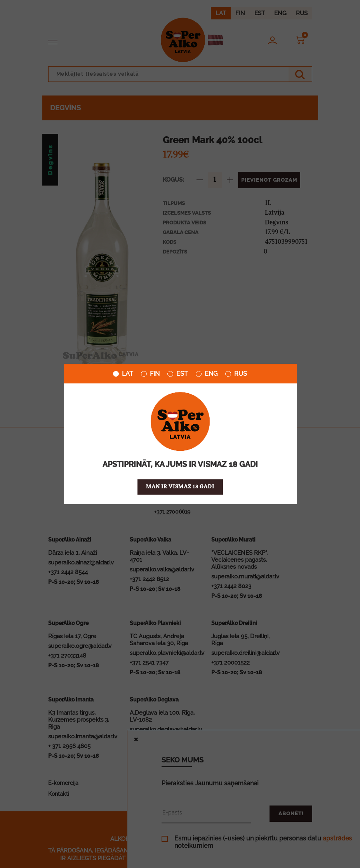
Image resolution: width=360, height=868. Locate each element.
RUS (236, 374)
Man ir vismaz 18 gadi (180, 487)
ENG (207, 374)
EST (178, 374)
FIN (150, 374)
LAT (123, 374)
